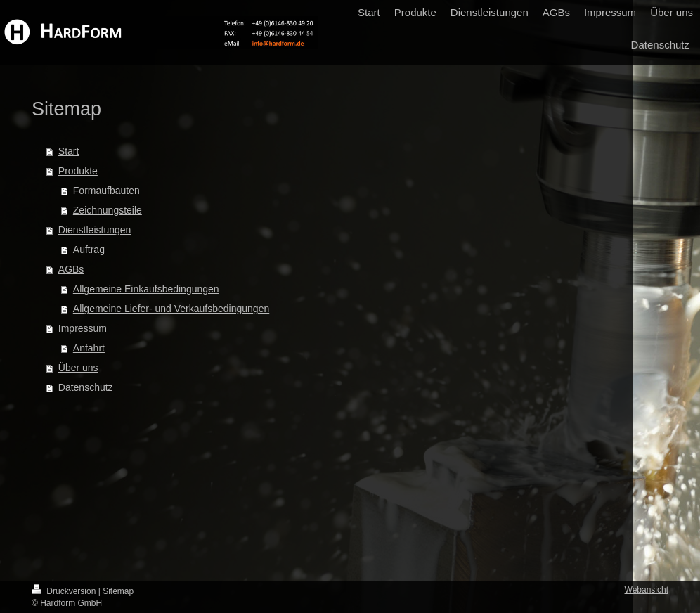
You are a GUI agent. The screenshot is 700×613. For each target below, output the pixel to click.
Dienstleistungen (95, 230)
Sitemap (118, 591)
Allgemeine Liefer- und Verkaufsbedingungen (171, 309)
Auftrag (89, 250)
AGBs (71, 269)
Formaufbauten (106, 191)
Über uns (78, 368)
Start (69, 151)
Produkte (78, 171)
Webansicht (647, 590)
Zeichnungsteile (108, 210)
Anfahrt (89, 348)
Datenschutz (86, 387)
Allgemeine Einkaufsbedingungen (146, 289)
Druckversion (65, 591)
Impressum (83, 328)
